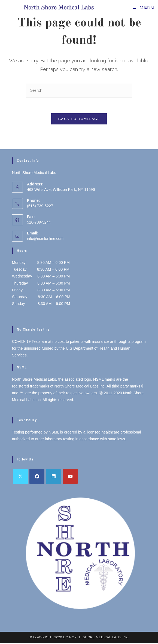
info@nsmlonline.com (45, 240)
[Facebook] (37, 477)
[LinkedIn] (54, 477)
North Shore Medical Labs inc (99, 638)
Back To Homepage (79, 120)
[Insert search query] (79, 91)
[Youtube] (70, 477)
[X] (20, 477)
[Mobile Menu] (144, 7)
